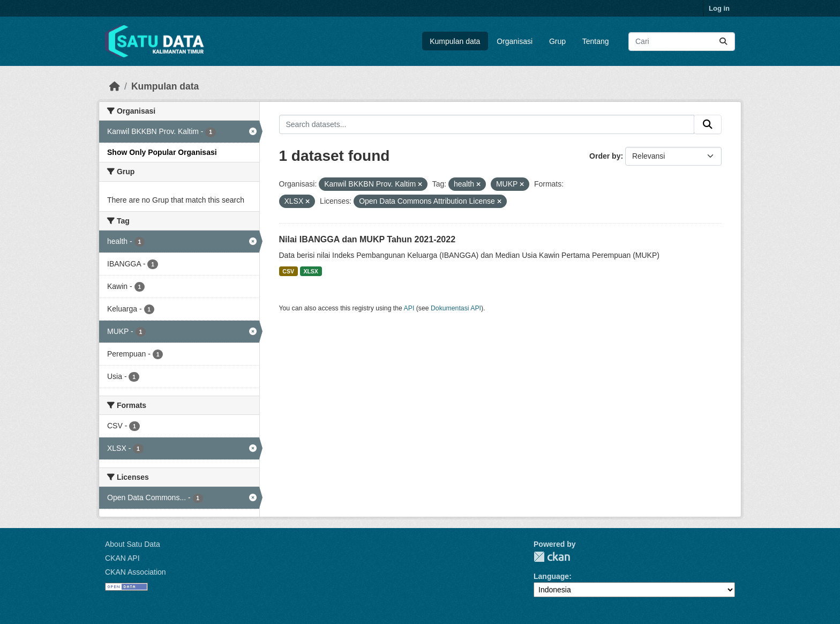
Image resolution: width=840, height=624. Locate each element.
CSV (288, 271)
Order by (605, 156)
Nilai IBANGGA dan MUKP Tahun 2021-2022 (367, 239)
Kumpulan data (455, 41)
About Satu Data (133, 544)
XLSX (310, 271)
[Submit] (723, 42)
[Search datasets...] (682, 42)
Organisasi (515, 41)
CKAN (552, 557)
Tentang (596, 41)
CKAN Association (136, 572)
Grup (557, 41)
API (409, 308)
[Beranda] (115, 86)
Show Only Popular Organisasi (162, 152)
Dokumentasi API (456, 308)
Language (551, 576)
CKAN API (122, 558)
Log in (719, 8)
